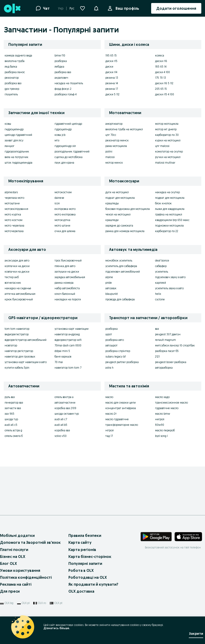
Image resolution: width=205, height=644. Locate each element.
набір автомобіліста (67, 288)
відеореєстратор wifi (68, 340)
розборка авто (115, 340)
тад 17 (109, 436)
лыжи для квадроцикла (170, 209)
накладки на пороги (68, 299)
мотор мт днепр (166, 129)
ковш (8, 124)
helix (158, 294)
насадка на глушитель (69, 83)
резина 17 (112, 89)
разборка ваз (63, 72)
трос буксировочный (68, 260)
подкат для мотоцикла (120, 198)
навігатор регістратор (19, 351)
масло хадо (162, 397)
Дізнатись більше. (57, 628)
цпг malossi (162, 146)
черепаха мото (14, 198)
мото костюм (14, 220)
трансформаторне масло (122, 425)
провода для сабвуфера (120, 299)
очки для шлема (65, 231)
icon (57, 203)
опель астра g (13, 430)
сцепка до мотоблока (69, 157)
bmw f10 (60, 55)
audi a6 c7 (61, 419)
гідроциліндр (63, 129)
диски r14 (111, 72)
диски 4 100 (162, 72)
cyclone (160, 299)
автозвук (111, 288)
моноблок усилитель (119, 260)
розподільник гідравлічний (72, 151)
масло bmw (163, 414)
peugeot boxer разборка (171, 362)
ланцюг (9, 146)
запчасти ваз (13, 408)
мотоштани (12, 203)
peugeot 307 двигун (168, 334)
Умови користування (20, 570)
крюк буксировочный (19, 299)
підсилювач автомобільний (123, 272)
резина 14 (112, 83)
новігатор (11, 345)
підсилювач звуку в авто (170, 277)
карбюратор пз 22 (167, 231)
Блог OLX (8, 563)
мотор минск (114, 163)
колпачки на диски (17, 266)
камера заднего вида (18, 55)
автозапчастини (65, 403)
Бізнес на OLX (13, 557)
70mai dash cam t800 (68, 345)
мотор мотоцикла (167, 124)
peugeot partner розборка (122, 362)
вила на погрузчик (17, 157)
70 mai (59, 362)
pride (109, 283)
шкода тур (11, 419)
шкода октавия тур (67, 414)
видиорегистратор (17, 334)
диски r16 (161, 61)
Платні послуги (14, 550)
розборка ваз (13, 83)
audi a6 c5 (11, 425)
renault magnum (165, 340)
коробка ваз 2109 (65, 408)
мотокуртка (62, 220)
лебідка (59, 67)
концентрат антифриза (121, 408)
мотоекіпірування (16, 209)
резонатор (12, 78)
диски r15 (111, 61)
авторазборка (164, 368)
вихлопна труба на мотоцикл (124, 129)
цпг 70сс (111, 135)
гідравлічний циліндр (68, 124)
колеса (160, 55)
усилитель (162, 272)
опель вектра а (64, 397)
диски (109, 67)
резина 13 (112, 78)
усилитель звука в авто (169, 288)
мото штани (62, 226)
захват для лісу (14, 140)
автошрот (112, 345)
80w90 (160, 425)
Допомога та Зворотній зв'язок (30, 542)
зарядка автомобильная (70, 277)
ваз (157, 329)
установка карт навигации (72, 329)
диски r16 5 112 (164, 83)
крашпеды (112, 203)
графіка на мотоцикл (169, 214)
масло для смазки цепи (121, 403)
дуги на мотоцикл (117, 192)
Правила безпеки (85, 535)
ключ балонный (65, 294)
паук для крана (64, 163)
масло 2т (111, 414)
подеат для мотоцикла (170, 198)
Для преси (10, 591)
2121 (157, 356)
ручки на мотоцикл (168, 157)
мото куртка (13, 214)
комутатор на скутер (169, 151)
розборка (61, 61)
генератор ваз (14, 403)
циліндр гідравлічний (18, 135)
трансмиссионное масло (171, 403)
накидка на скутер (167, 192)
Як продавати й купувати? (93, 584)
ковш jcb (60, 135)
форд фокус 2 (63, 89)
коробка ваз (62, 430)
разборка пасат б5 (167, 351)
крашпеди (112, 220)
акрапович (61, 78)
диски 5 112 (112, 94)
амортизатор (114, 124)
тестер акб (12, 277)
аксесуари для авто (17, 260)
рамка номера (64, 283)
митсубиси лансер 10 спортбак (175, 345)
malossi (110, 157)
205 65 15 (161, 89)
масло (109, 397)
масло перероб (165, 430)
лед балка (11, 67)
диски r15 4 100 (165, 94)
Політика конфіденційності (26, 577)
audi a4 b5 (61, 425)
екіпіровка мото (65, 209)
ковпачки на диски (17, 272)
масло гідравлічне (117, 419)
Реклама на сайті (16, 584)
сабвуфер (161, 266)
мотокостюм (63, 192)
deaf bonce (162, 260)
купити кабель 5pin (17, 368)
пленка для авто (65, 266)
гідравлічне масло (167, 408)
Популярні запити (85, 563)
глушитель (11, 94)
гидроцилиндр (14, 129)
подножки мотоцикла (169, 226)
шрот (109, 334)
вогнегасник (13, 283)
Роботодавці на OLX (88, 577)
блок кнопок (163, 203)
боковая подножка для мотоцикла (128, 209)
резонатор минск (117, 140)
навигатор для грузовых (20, 356)
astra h (109, 368)
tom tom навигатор (17, 329)
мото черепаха (14, 226)
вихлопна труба (15, 61)
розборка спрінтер (118, 351)
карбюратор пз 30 (167, 135)
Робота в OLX (81, 570)
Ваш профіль (126, 8)
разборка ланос (15, 72)
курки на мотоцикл (168, 140)
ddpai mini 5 (62, 351)
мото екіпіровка (65, 214)
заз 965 (9, 414)
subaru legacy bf (116, 356)
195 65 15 (111, 55)
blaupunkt (112, 294)
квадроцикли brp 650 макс (172, 220)
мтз (57, 140)
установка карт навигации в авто (26, 362)
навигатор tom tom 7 (68, 368)
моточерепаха (14, 231)
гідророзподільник (17, 151)
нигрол (160, 419)
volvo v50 (61, 436)
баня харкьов (63, 356)
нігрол (110, 430)
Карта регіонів (82, 550)
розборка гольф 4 (66, 94)
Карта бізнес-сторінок (90, 557)
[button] (96, 8)
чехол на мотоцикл (118, 214)
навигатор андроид (67, 334)
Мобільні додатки (17, 535)
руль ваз (10, 397)
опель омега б (14, 436)
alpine (109, 277)
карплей (161, 283)
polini (109, 151)
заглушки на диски (67, 272)
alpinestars (11, 192)
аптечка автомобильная (20, 294)
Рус (72, 8)
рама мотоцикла (116, 146)
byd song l (161, 436)
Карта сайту (80, 542)
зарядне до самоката (119, 226)
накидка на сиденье (18, 288)
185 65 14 (161, 67)
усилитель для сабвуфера (121, 266)
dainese (59, 198)
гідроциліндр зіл (65, 146)
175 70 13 (161, 78)
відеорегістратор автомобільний (26, 340)
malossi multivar (165, 163)
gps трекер (12, 89)
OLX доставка (81, 591)
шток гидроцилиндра (18, 163)
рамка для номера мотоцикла (125, 231)
